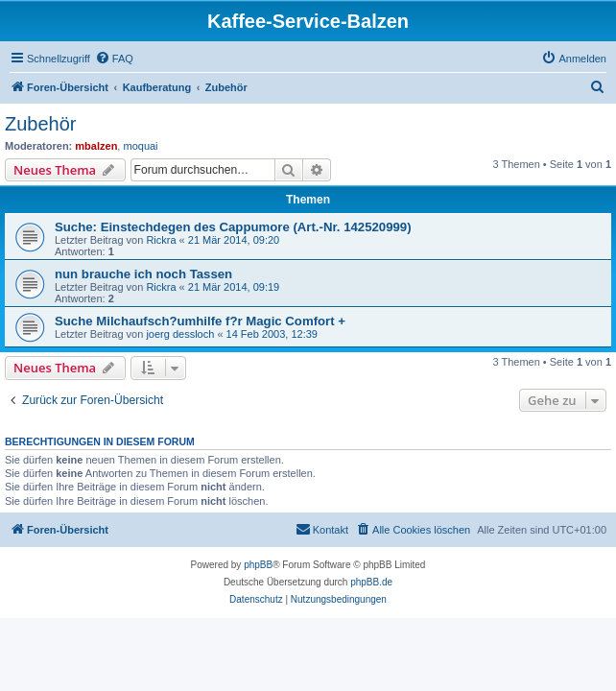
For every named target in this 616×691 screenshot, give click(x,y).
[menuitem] (114, 59)
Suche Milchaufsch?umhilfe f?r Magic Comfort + (200, 321)
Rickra (161, 240)
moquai (140, 146)
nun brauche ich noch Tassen (143, 274)
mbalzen (96, 146)
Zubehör (41, 124)
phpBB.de (371, 582)
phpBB (258, 565)
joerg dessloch (180, 334)
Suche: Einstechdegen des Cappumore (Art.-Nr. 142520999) (233, 227)
